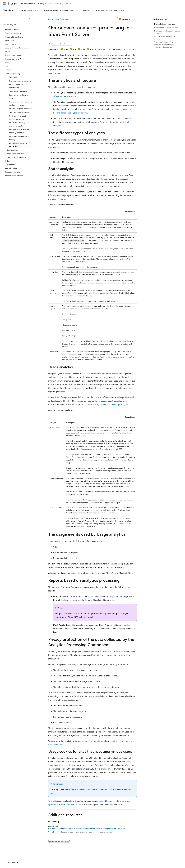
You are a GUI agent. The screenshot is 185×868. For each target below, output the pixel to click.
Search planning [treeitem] (16, 77)
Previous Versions (23, 860)
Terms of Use (94, 860)
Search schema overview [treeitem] (19, 112)
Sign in (179, 3)
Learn (50, 19)
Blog (35, 860)
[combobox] (18, 25)
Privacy (56, 860)
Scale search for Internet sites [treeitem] (19, 97)
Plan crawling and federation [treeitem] (20, 109)
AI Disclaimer (8, 860)
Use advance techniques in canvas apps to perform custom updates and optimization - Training (86, 829)
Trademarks (107, 860)
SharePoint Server (62, 19)
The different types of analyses (166, 27)
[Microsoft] (5, 3)
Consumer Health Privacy (74, 860)
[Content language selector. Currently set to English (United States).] (15, 854)
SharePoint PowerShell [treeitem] (14, 176)
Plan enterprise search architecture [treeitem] (18, 86)
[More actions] (134, 19)
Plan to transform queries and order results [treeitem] (19, 124)
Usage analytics (122, 109)
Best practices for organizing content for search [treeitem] (20, 103)
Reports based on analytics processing (70, 113)
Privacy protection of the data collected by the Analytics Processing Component (166, 44)
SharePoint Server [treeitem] (12, 30)
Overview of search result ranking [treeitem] (19, 138)
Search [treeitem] (10, 70)
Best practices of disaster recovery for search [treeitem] (19, 131)
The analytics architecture (164, 24)
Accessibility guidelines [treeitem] (14, 37)
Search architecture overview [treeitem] (21, 81)
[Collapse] (29, 19)
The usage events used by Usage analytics (110, 404)
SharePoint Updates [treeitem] (13, 33)
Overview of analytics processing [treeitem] (18, 145)
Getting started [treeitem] (11, 44)
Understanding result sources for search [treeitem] (18, 117)
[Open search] (173, 3)
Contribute (46, 860)
